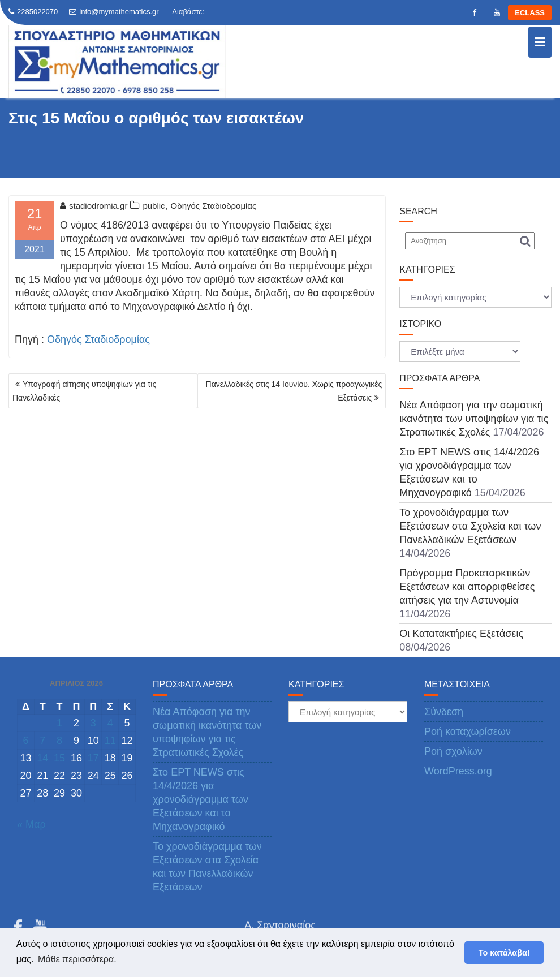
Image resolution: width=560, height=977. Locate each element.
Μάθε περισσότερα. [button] (77, 959)
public (154, 206)
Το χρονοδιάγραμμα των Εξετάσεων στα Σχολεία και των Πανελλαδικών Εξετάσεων (470, 526)
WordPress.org (458, 771)
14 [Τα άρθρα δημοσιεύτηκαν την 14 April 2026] (42, 758)
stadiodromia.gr (94, 206)
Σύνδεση (444, 712)
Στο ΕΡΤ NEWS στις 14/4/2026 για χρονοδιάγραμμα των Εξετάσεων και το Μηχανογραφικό (201, 799)
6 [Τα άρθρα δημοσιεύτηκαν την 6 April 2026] (25, 741)
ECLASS (530, 13)
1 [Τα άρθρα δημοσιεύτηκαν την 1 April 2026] (59, 723)
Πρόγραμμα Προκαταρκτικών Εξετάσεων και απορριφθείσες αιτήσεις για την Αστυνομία (467, 587)
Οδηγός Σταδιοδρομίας (214, 206)
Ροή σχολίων (453, 751)
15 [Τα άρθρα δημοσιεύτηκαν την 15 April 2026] (59, 758)
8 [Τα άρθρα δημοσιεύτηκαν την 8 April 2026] (59, 741)
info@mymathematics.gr (114, 12)
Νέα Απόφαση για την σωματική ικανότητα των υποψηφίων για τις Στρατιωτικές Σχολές (474, 419)
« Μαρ (31, 824)
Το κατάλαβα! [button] (504, 953)
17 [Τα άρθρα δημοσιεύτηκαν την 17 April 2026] (93, 758)
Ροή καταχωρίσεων (468, 731)
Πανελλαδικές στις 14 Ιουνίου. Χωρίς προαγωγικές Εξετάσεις (294, 391)
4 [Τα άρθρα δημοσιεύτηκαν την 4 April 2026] (110, 723)
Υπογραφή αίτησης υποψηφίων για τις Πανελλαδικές (84, 391)
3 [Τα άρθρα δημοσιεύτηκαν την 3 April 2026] (93, 723)
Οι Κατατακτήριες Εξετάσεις (461, 634)
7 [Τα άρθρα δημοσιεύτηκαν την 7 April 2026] (42, 741)
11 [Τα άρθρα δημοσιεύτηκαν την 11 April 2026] (110, 741)
